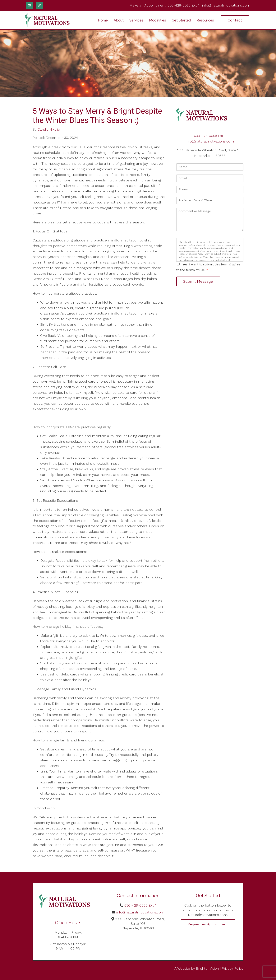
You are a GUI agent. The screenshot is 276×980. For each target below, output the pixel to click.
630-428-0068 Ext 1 (183, 5)
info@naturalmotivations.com (226, 5)
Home (103, 20)
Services (136, 20)
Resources (205, 20)
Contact (235, 20)
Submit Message (198, 281)
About (119, 20)
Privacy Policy (233, 968)
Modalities (158, 20)
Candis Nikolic (49, 129)
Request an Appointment (208, 924)
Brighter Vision (207, 968)
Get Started (181, 20)
